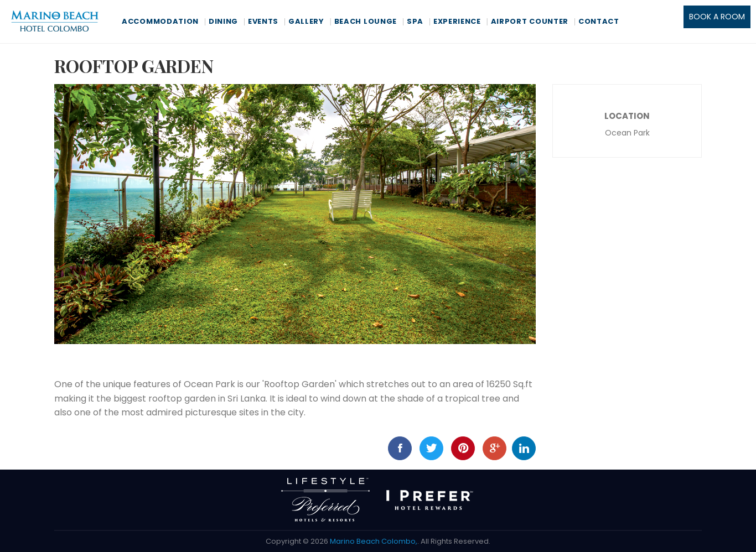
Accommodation (160, 21)
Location (627, 116)
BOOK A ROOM (717, 17)
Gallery (306, 21)
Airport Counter (530, 21)
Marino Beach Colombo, (374, 541)
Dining (223, 21)
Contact (599, 21)
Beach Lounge (366, 21)
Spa (415, 21)
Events (263, 21)
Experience (457, 21)
